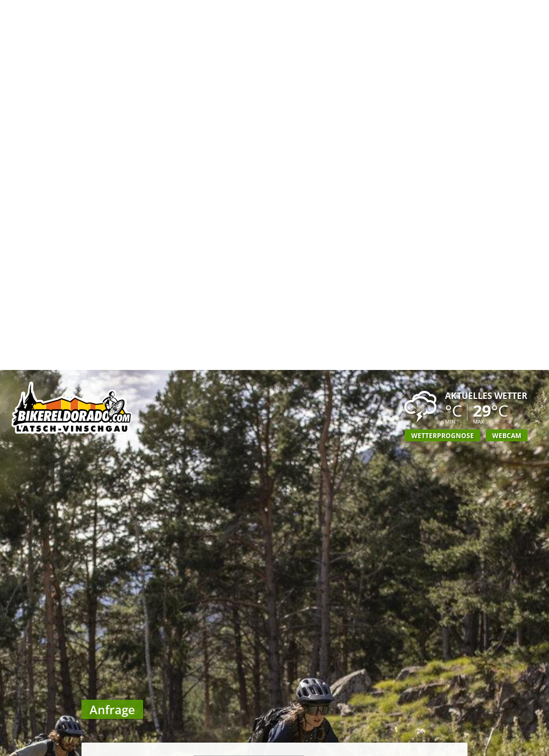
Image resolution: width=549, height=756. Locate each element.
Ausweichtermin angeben (259, 566)
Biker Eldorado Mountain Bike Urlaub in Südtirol (72, 40)
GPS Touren (257, 745)
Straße (179, 405)
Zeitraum (175, 539)
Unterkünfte (339, 745)
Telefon (177, 472)
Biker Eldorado (54, 745)
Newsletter (171, 666)
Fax (185, 485)
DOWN (437, 708)
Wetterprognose (443, 65)
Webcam (507, 65)
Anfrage (492, 745)
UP (457, 708)
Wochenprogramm (159, 745)
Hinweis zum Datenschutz (272, 687)
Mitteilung (172, 585)
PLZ (185, 418)
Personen (174, 505)
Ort (185, 431)
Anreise (413, 745)
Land (182, 445)
